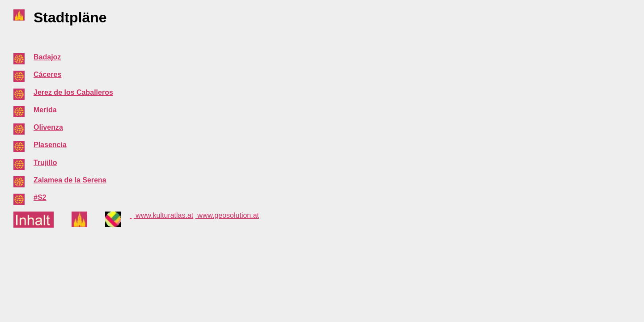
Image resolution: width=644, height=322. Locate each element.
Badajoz (47, 57)
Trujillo (45, 163)
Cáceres (47, 74)
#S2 (40, 197)
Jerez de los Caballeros (73, 92)
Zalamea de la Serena (70, 180)
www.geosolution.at (227, 215)
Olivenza (48, 127)
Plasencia (50, 145)
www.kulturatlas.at (163, 215)
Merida (45, 110)
